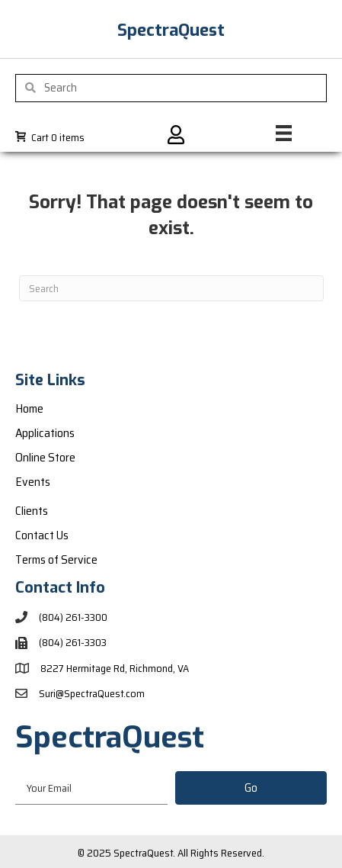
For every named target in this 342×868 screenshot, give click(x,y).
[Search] (171, 288)
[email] (91, 788)
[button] (251, 788)
